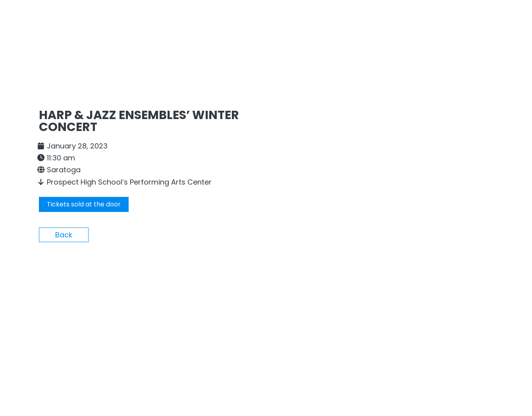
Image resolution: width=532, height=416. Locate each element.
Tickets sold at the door (84, 204)
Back (64, 235)
